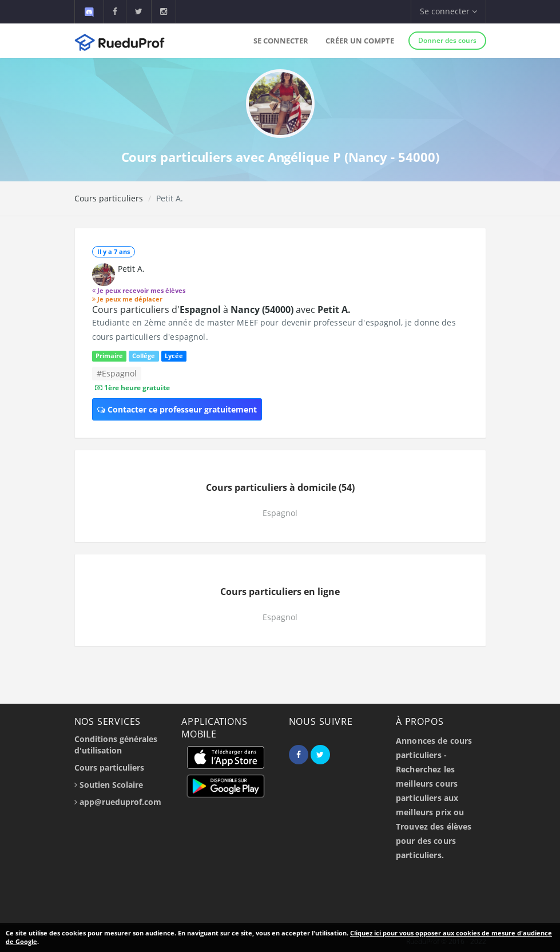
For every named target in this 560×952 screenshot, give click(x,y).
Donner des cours (447, 40)
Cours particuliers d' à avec (221, 310)
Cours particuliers (109, 198)
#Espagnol (117, 373)
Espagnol (280, 513)
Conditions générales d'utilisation (116, 745)
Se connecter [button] (448, 11)
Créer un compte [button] (360, 41)
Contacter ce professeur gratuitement (177, 409)
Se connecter (281, 41)
